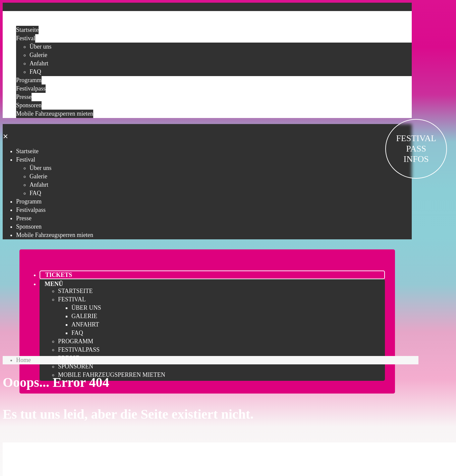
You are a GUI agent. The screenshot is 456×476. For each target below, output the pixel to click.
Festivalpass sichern (207, 451)
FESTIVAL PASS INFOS (416, 149)
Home (23, 360)
